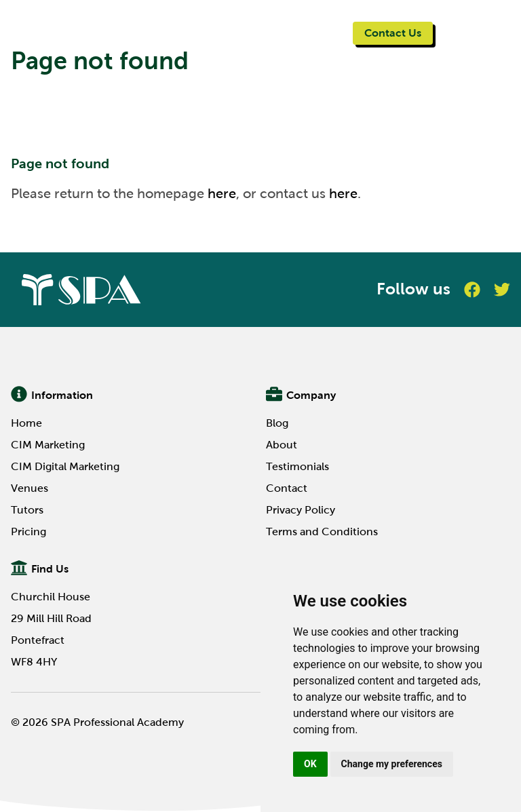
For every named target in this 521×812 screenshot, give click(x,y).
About (282, 445)
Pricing (28, 531)
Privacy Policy (301, 510)
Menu (466, 32)
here (222, 193)
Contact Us (393, 33)
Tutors (27, 510)
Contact (287, 488)
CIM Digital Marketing (65, 466)
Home (26, 423)
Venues (30, 488)
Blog (277, 423)
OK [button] (310, 764)
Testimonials (297, 466)
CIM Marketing (48, 445)
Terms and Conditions (322, 531)
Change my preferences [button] (392, 764)
